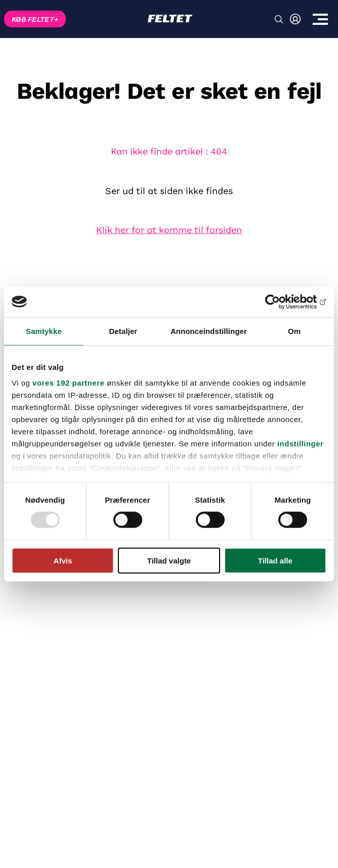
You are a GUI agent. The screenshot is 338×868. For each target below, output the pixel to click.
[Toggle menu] (320, 19)
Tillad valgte (169, 561)
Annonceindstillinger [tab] (209, 331)
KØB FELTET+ (35, 19)
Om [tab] (294, 331)
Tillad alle (275, 561)
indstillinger (301, 444)
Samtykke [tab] (44, 331)
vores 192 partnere (68, 383)
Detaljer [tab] (123, 331)
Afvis (63, 561)
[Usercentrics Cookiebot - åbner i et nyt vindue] (282, 301)
